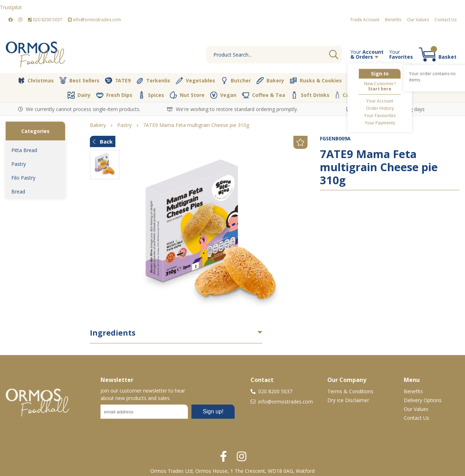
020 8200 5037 (45, 20)
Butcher (236, 81)
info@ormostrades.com (94, 20)
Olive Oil (400, 81)
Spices (151, 95)
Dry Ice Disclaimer (348, 400)
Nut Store (187, 95)
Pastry (19, 164)
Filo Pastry (23, 178)
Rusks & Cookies (316, 81)
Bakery (270, 81)
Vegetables (196, 81)
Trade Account (365, 20)
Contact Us (446, 20)
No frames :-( (168, 414)
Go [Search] (334, 54)
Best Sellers (79, 81)
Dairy (79, 95)
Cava (345, 95)
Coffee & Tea (264, 95)
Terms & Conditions (350, 391)
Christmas (36, 81)
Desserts (364, 81)
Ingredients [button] (113, 333)
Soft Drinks (310, 95)
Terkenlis (153, 81)
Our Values (418, 20)
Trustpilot (11, 7)
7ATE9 (118, 81)
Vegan (223, 95)
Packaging (379, 95)
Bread (18, 191)
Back (103, 141)
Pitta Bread (24, 150)
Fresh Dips (114, 95)
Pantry (434, 80)
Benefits (393, 20)
